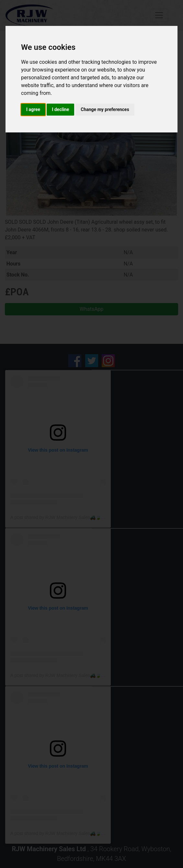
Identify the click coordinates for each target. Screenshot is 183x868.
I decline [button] (60, 109)
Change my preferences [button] (105, 109)
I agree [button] (33, 109)
